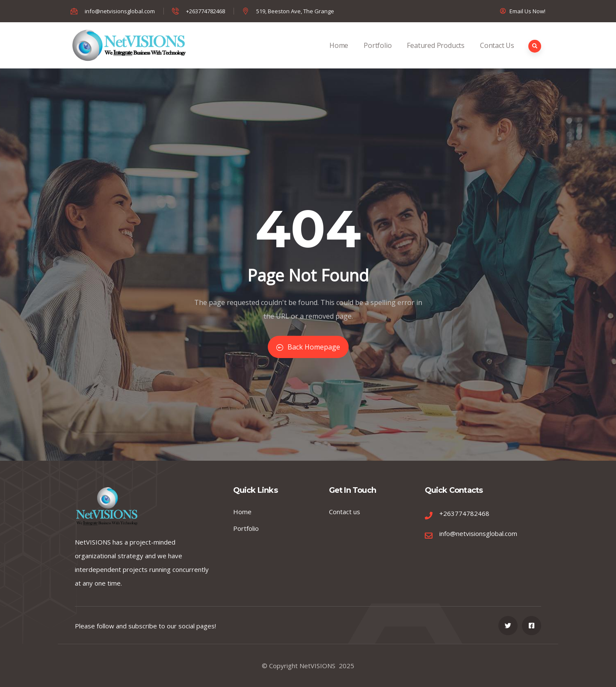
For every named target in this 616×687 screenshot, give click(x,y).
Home (339, 55)
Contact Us (497, 55)
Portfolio (378, 55)
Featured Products (436, 55)
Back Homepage (308, 347)
